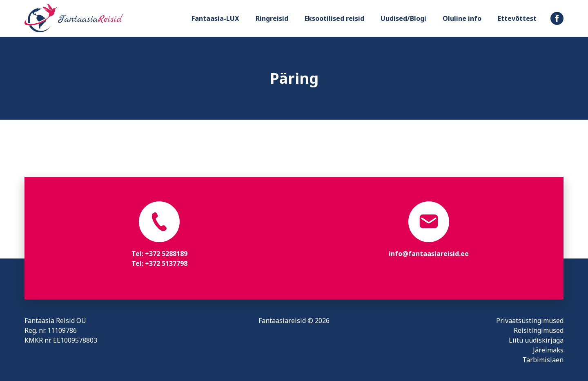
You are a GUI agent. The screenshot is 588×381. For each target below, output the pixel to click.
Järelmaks (548, 350)
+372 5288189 (166, 254)
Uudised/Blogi (403, 18)
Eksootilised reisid (334, 18)
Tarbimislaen (543, 360)
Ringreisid (272, 18)
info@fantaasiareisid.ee (429, 254)
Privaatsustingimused (530, 321)
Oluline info (462, 18)
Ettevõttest (517, 18)
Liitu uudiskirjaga (536, 340)
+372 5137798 (166, 263)
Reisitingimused (539, 330)
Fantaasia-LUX (215, 18)
